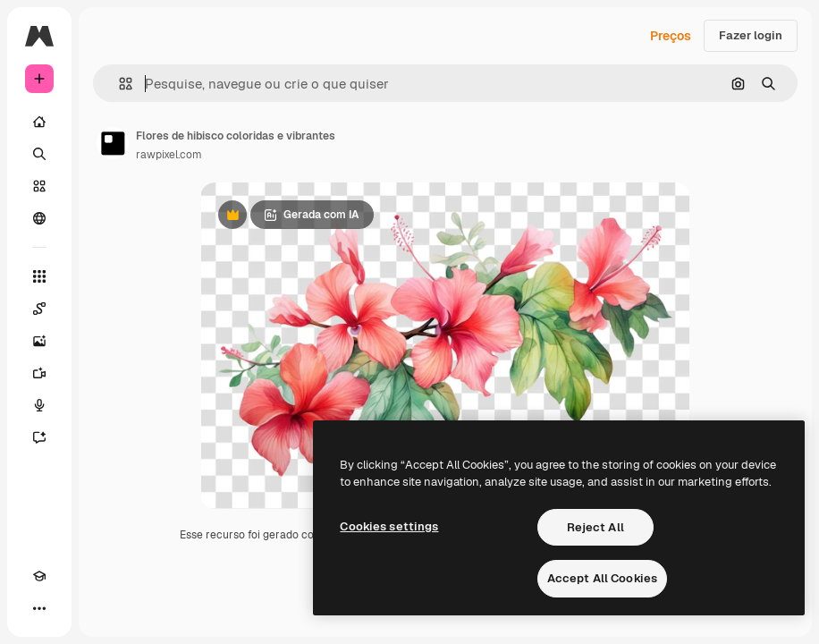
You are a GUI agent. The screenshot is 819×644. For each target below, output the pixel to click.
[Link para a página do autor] (113, 143)
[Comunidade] (39, 218)
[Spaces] (39, 309)
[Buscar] (39, 154)
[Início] (39, 122)
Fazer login (751, 35)
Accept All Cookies (602, 578)
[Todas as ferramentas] (39, 276)
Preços (671, 36)
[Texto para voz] (39, 405)
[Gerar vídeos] (39, 373)
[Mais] (39, 608)
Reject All (595, 527)
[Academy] (39, 576)
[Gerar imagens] (39, 341)
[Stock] (39, 186)
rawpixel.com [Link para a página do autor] (169, 155)
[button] (118, 84)
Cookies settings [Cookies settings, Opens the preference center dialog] (389, 526)
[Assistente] (39, 437)
